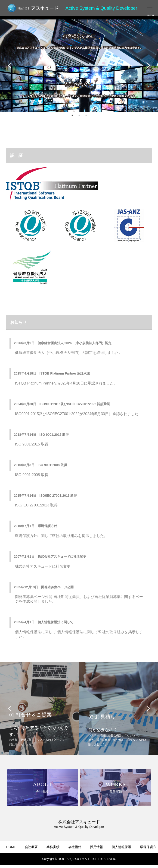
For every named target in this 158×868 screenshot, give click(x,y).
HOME (11, 847)
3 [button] (86, 115)
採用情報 (96, 847)
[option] (79, 66)
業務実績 (53, 847)
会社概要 (31, 847)
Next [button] (148, 66)
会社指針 (75, 847)
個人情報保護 (121, 847)
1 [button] (72, 115)
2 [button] (79, 115)
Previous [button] (10, 66)
